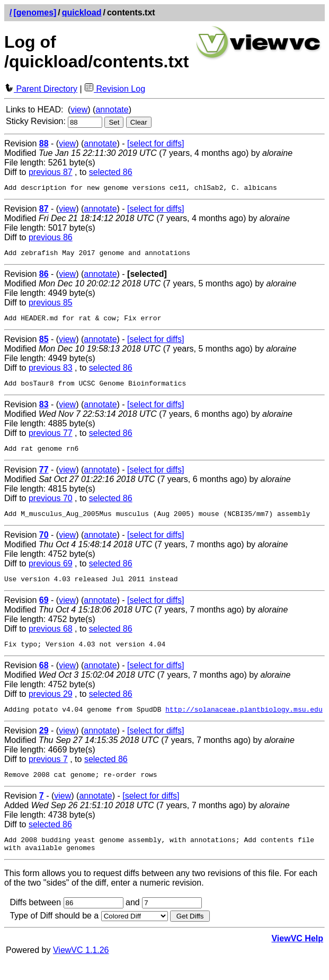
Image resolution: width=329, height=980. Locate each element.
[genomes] (35, 12)
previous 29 (51, 707)
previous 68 (51, 640)
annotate (112, 110)
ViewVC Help (297, 957)
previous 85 (51, 306)
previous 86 (51, 239)
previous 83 (51, 373)
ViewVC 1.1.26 (81, 969)
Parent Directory (41, 89)
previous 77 (51, 439)
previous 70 (51, 506)
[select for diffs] (155, 143)
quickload (82, 12)
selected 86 (111, 172)
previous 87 (51, 172)
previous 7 (48, 773)
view (79, 110)
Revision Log (115, 89)
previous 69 (51, 573)
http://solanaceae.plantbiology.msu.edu (244, 723)
